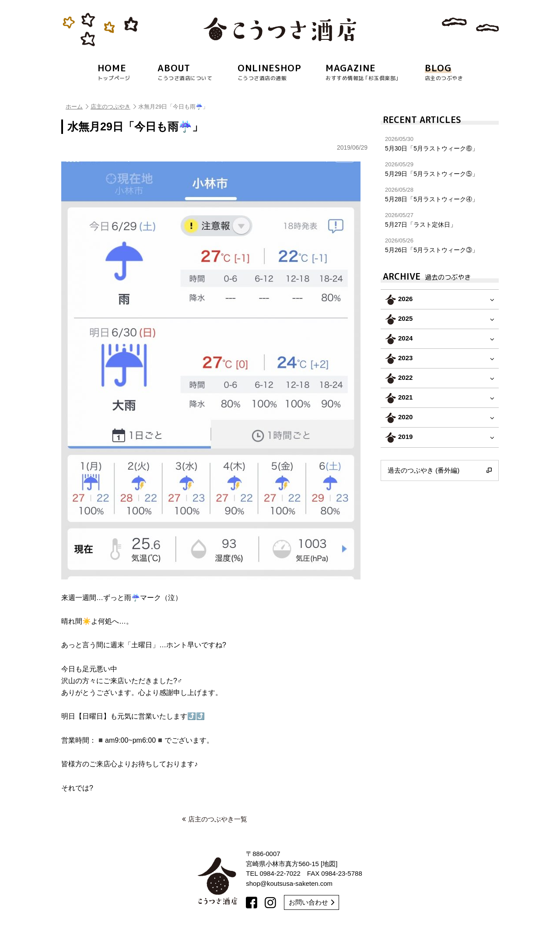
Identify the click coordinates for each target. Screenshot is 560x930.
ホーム (77, 107)
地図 (329, 864)
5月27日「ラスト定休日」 (440, 220)
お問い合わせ (311, 902)
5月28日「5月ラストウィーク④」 (440, 195)
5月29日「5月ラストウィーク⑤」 (440, 169)
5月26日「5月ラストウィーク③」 (440, 245)
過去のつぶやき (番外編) (440, 470)
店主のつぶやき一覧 (215, 819)
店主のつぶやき (113, 107)
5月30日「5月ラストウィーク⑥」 (440, 144)
